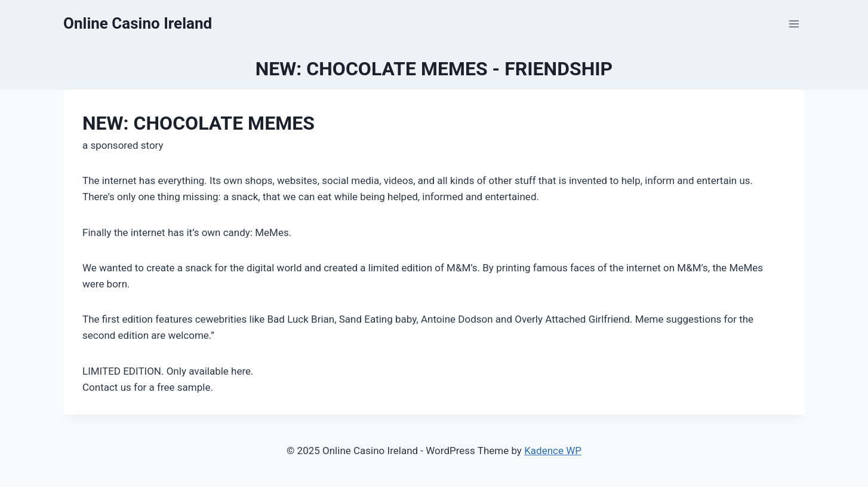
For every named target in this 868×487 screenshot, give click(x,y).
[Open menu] (794, 24)
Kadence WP (553, 451)
